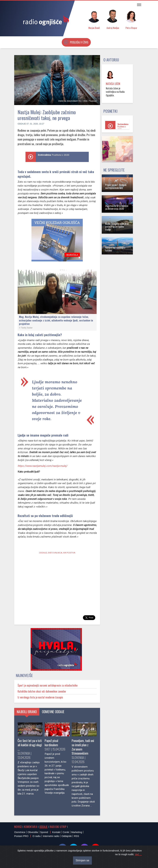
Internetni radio (51, 836)
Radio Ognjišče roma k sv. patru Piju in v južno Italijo (117, 227)
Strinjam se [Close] (82, 860)
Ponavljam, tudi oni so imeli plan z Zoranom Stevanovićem (83, 747)
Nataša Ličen (113, 84)
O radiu (37, 836)
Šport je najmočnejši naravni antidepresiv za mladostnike (48, 685)
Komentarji (31, 827)
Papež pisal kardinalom (51, 743)
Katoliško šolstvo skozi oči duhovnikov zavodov (42, 691)
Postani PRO (21, 836)
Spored (44, 832)
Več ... (138, 854)
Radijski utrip (58, 827)
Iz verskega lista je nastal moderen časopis (40, 697)
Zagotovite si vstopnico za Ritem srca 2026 (117, 207)
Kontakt (56, 832)
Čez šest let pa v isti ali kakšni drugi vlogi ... (30, 745)
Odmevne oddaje (53, 712)
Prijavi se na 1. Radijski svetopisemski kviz (116, 186)
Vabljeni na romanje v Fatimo (115, 249)
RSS (76, 836)
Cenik (66, 832)
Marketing (77, 832)
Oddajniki (67, 836)
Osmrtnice (20, 832)
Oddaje (22, 124)
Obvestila (33, 832)
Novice (18, 827)
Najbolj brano (27, 712)
